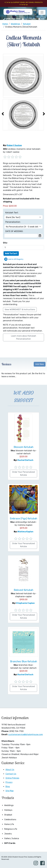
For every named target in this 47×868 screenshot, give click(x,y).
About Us (10, 770)
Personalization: (13, 222)
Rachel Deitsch (25, 460)
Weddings (9, 805)
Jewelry (8, 834)
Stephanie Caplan (25, 603)
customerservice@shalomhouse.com (26, 734)
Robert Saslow (14, 145)
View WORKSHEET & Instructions (20, 309)
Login (25, 19)
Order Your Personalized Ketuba (23, 473)
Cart (41, 19)
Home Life (9, 824)
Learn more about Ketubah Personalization (24, 337)
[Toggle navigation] (42, 12)
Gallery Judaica (12, 838)
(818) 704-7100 (13, 19)
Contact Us (11, 774)
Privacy (9, 782)
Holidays (8, 810)
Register (33, 19)
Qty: (5, 243)
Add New (40, 364)
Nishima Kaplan (26, 532)
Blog (8, 787)
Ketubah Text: (12, 213)
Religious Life (11, 829)
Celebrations (10, 820)
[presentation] (3, 114)
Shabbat (8, 815)
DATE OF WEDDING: (14, 231)
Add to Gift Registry (16, 259)
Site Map (10, 791)
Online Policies (12, 778)
